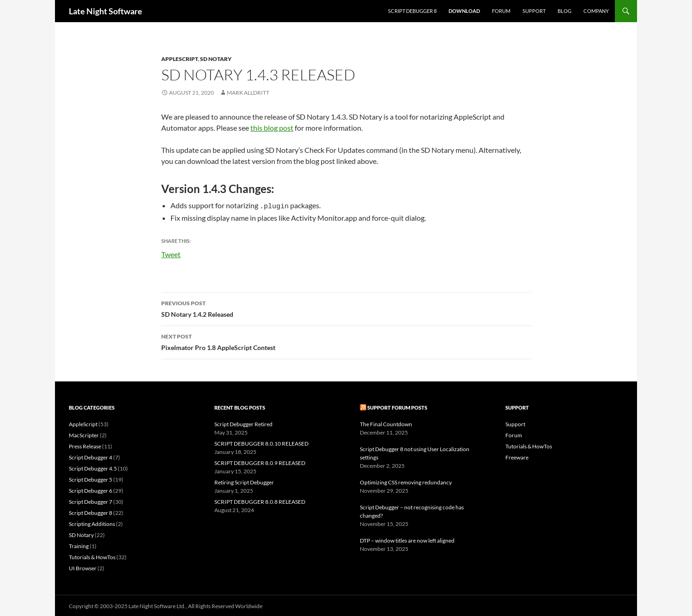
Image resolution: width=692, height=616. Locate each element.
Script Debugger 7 (91, 500)
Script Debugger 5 (91, 478)
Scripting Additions (92, 522)
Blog (565, 11)
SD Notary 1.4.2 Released (346, 307)
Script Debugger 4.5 (93, 467)
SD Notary (216, 59)
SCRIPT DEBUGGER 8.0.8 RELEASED (260, 500)
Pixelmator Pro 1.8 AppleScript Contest (346, 340)
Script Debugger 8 (412, 11)
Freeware (517, 456)
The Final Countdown (386, 423)
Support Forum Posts (397, 406)
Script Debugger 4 (91, 456)
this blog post (272, 128)
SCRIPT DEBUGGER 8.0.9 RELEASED (260, 462)
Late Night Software (106, 11)
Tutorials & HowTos (92, 556)
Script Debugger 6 (91, 489)
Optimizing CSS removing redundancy (406, 481)
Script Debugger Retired (243, 423)
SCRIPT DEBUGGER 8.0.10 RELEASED (261, 442)
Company (596, 11)
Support (534, 11)
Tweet (171, 252)
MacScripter (84, 434)
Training (79, 545)
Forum (501, 11)
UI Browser (83, 567)
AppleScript (179, 59)
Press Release (85, 445)
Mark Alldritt (248, 93)
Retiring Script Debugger (244, 481)
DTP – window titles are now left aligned (407, 539)
